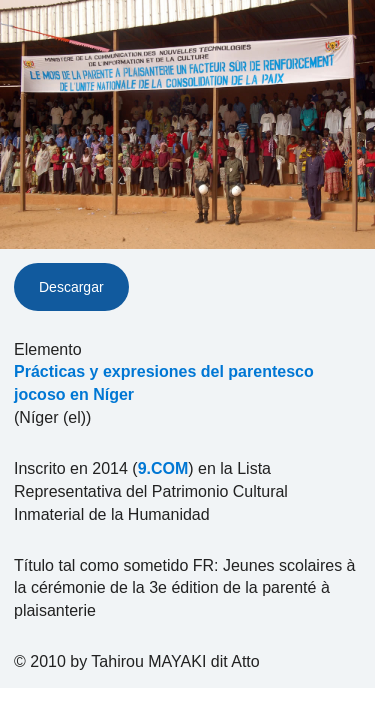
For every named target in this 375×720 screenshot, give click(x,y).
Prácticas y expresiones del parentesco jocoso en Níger (164, 383)
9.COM (163, 468)
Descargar (71, 287)
